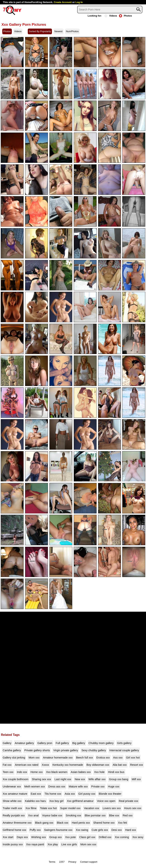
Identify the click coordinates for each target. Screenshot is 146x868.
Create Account (63, 2)
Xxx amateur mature (15, 794)
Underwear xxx (12, 786)
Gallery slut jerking (14, 758)
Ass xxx (118, 758)
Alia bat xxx (120, 765)
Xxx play (53, 844)
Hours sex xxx (133, 808)
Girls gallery (124, 743)
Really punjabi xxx (14, 815)
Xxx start (8, 837)
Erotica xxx (103, 758)
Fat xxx (7, 765)
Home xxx (36, 772)
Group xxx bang (119, 779)
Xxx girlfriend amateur (80, 801)
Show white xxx (12, 801)
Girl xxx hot (133, 758)
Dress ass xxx (57, 786)
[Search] (110, 10)
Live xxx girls (69, 844)
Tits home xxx (53, 794)
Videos (111, 16)
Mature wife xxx (78, 786)
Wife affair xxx (97, 779)
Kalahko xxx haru (35, 801)
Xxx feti (123, 823)
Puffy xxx (35, 830)
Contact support (89, 862)
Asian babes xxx (81, 772)
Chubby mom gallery (101, 743)
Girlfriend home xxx (14, 830)
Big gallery (79, 743)
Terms (52, 862)
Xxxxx (45, 765)
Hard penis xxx (81, 823)
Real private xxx (129, 801)
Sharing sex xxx (41, 779)
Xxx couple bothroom (15, 779)
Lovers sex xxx (112, 808)
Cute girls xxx (100, 830)
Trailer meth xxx (12, 808)
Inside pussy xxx (13, 844)
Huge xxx (114, 786)
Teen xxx (8, 772)
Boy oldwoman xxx (98, 765)
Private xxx (98, 786)
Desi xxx (117, 830)
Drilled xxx (105, 837)
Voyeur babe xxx (52, 815)
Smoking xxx (74, 815)
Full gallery (62, 743)
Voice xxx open (106, 801)
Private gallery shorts (37, 750)
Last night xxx (63, 779)
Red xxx (128, 815)
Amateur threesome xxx (17, 823)
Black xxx (63, 823)
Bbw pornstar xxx (95, 815)
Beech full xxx (85, 758)
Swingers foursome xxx (58, 830)
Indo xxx (22, 772)
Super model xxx (70, 808)
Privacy (72, 862)
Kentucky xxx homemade (68, 765)
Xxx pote (71, 837)
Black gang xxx (44, 823)
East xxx (36, 794)
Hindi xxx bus (116, 772)
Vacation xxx (92, 808)
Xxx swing (82, 830)
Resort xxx (136, 765)
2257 (62, 862)
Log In (79, 2)
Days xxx (22, 837)
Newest (58, 31)
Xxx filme (31, 808)
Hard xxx (131, 830)
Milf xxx (136, 779)
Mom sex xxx (88, 844)
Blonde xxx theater (110, 794)
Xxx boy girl (56, 801)
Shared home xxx (104, 823)
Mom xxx (34, 758)
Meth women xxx (35, 786)
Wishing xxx (38, 837)
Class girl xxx (87, 837)
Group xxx (56, 837)
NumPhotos (72, 31)
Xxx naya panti (35, 844)
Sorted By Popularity (40, 31)
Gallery (7, 743)
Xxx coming (122, 837)
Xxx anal (33, 815)
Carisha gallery (12, 750)
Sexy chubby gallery (94, 750)
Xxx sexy (138, 837)
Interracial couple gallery (124, 750)
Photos (125, 16)
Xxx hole (99, 772)
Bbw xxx (114, 815)
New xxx (80, 779)
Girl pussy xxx (87, 794)
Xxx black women (57, 772)
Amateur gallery (24, 743)
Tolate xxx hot (48, 808)
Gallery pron (45, 743)
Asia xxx (70, 794)
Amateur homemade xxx (58, 758)
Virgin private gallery (66, 750)
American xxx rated (27, 765)
